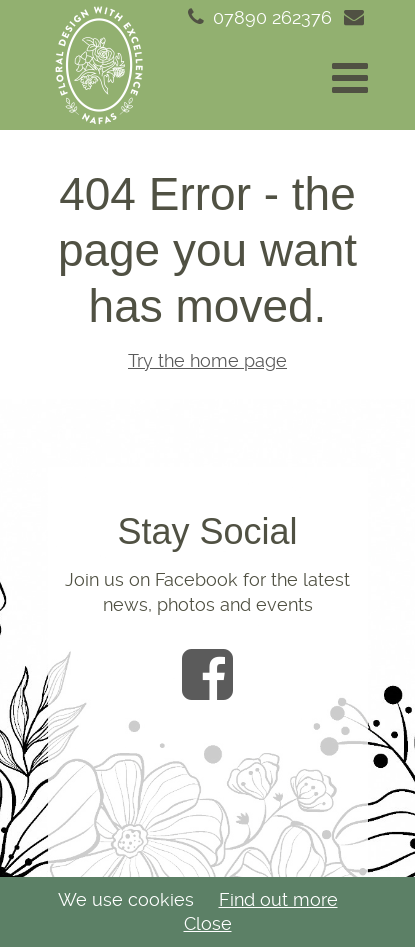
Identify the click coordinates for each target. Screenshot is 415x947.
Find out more (278, 899)
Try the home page (207, 360)
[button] (350, 78)
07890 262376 (258, 17)
